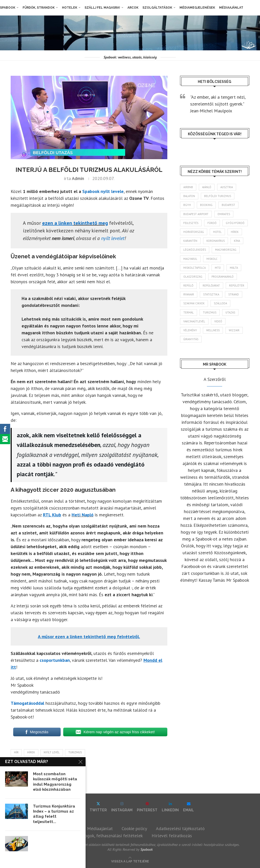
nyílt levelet (113, 238)
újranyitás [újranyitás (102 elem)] (191, 339)
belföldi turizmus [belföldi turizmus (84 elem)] (218, 196)
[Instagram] (122, 807)
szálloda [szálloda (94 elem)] (220, 304)
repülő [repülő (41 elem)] (188, 286)
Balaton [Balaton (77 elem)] (189, 196)
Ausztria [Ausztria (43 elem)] (227, 187)
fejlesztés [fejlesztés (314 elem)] (191, 223)
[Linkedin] (170, 807)
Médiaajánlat (231, 8)
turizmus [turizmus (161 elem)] (210, 312)
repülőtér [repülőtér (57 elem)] (237, 286)
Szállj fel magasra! (102, 8)
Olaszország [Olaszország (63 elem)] (193, 277)
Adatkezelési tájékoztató (180, 828)
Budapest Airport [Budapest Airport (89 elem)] (196, 214)
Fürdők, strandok (39, 8)
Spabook (8, 8)
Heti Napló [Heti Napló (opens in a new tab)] (83, 515)
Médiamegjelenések (197, 8)
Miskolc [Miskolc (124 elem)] (212, 259)
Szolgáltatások (157, 8)
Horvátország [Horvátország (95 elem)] (194, 232)
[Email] (189, 807)
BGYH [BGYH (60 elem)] (187, 205)
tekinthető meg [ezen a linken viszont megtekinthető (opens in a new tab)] (91, 223)
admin (78, 178)
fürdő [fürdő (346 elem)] (212, 223)
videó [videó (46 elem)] (218, 321)
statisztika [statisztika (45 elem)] (211, 294)
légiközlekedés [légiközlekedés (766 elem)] (195, 250)
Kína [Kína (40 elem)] (237, 241)
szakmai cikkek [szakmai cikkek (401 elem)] (194, 304)
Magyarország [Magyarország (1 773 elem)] (226, 250)
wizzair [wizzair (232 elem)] (234, 330)
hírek (31, 752)
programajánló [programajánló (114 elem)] (223, 277)
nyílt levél (52, 752)
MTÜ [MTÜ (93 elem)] (218, 268)
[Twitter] (98, 807)
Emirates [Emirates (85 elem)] (224, 214)
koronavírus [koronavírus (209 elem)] (216, 241)
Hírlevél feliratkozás (172, 836)
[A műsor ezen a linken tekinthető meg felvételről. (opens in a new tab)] (89, 637)
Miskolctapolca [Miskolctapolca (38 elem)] (194, 268)
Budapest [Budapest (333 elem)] (228, 205)
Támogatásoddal (27, 703)
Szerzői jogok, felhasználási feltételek (105, 836)
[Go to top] (130, 861)
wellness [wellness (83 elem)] (213, 330)
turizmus (75, 752)
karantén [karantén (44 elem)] (190, 241)
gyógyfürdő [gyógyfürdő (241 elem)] (235, 223)
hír (16, 752)
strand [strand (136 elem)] (234, 294)
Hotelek (70, 8)
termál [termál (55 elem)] (189, 312)
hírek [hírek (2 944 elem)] (235, 232)
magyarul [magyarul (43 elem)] (190, 259)
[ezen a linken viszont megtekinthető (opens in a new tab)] (58, 223)
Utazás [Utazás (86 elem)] (230, 312)
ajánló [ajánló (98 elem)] (207, 187)
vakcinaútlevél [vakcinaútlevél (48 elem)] (194, 321)
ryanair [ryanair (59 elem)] (189, 294)
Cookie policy (134, 828)
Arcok (133, 8)
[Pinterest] (147, 807)
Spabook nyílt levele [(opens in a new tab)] (103, 191)
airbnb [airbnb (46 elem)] (188, 187)
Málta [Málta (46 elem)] (234, 268)
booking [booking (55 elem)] (206, 205)
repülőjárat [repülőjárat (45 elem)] (211, 286)
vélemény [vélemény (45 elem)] (190, 330)
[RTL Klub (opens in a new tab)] (52, 515)
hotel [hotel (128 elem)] (217, 232)
